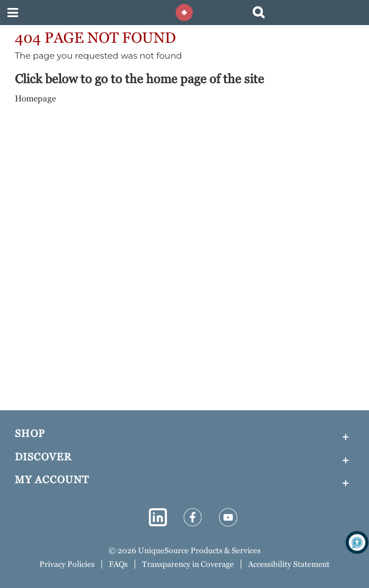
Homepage (35, 98)
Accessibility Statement (289, 564)
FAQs (118, 564)
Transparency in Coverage (188, 564)
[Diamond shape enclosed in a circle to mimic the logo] (185, 13)
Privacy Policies (67, 564)
